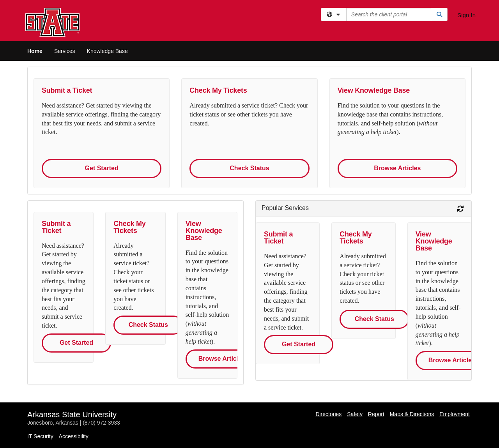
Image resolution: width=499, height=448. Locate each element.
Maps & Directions (412, 414)
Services (65, 51)
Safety (355, 414)
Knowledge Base (107, 51)
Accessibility (74, 436)
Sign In (466, 15)
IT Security (40, 436)
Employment (455, 414)
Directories (328, 414)
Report (376, 414)
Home (35, 51)
